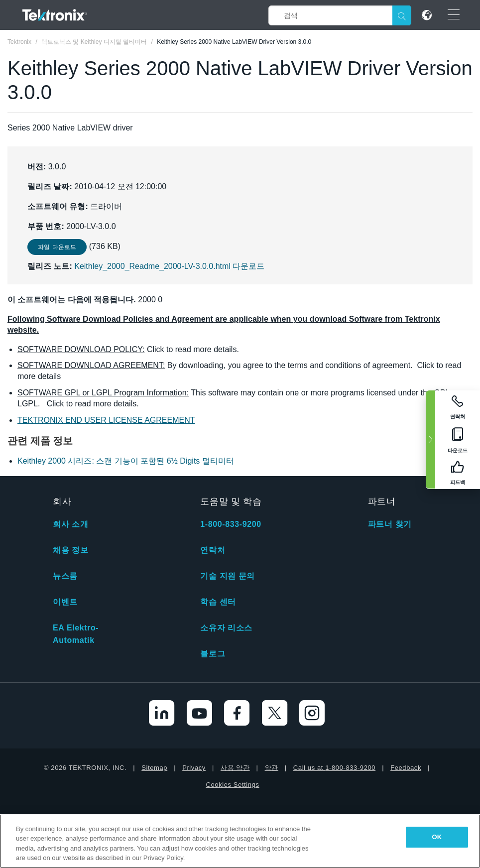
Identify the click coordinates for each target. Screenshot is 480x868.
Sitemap (154, 768)
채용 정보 (70, 550)
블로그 (213, 654)
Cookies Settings (232, 785)
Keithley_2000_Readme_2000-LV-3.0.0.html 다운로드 (169, 266)
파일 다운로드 (57, 247)
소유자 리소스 (226, 628)
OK (437, 837)
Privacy (194, 768)
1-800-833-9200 (231, 524)
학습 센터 (218, 602)
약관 (272, 768)
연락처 (213, 550)
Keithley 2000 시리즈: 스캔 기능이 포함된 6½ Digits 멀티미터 (126, 461)
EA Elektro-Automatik (76, 634)
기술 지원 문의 (228, 576)
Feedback (406, 768)
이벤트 (65, 602)
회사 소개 (70, 524)
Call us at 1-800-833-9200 (334, 768)
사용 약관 (235, 768)
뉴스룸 (65, 576)
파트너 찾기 (390, 524)
